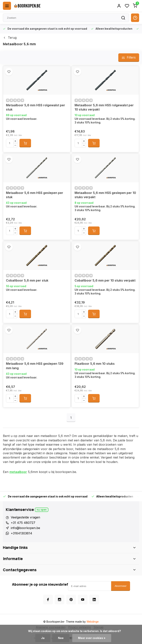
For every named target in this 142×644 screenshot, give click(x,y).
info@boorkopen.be (25, 528)
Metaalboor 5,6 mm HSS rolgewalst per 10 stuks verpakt (104, 107)
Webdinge (93, 622)
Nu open (42, 510)
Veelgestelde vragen (25, 517)
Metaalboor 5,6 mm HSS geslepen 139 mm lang (35, 366)
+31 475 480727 (23, 523)
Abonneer (121, 586)
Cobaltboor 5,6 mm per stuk (27, 280)
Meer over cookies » (92, 638)
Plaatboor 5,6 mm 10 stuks (95, 364)
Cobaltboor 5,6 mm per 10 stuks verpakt (105, 280)
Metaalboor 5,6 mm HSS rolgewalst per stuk (36, 107)
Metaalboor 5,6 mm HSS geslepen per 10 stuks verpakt (105, 195)
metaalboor (18, 472)
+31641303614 (21, 533)
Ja (43, 638)
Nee (61, 638)
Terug (10, 38)
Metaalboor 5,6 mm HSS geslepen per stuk (35, 195)
